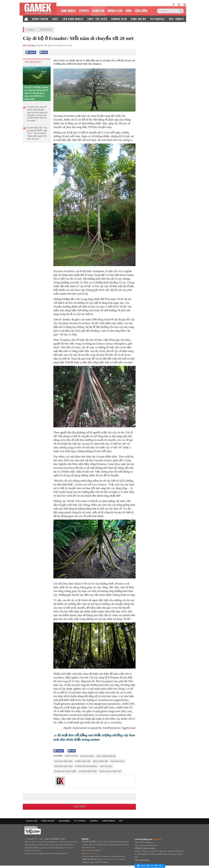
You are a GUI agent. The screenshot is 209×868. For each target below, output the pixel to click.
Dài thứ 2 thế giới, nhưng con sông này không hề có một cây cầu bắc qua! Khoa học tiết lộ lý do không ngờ (36, 93)
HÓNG (129, 10)
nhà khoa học (87, 756)
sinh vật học (106, 766)
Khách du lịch (117, 761)
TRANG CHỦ (32, 821)
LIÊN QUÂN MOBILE (73, 19)
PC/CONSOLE (158, 19)
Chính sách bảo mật (142, 860)
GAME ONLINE (139, 19)
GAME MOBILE (68, 10)
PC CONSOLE (80, 821)
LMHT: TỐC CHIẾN (97, 19)
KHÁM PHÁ (98, 10)
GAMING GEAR (119, 19)
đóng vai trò (71, 756)
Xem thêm (79, 807)
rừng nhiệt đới (100, 761)
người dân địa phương (86, 766)
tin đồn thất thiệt (88, 771)
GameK (30, 30)
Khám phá (46, 30)
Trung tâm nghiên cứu (110, 771)
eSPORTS (84, 10)
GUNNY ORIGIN (40, 19)
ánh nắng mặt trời (63, 766)
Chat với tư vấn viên (150, 866)
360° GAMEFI (176, 19)
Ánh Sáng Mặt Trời (63, 761)
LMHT (55, 19)
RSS (121, 821)
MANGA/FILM (115, 10)
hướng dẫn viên (83, 761)
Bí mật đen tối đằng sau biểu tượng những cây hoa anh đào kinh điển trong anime (94, 737)
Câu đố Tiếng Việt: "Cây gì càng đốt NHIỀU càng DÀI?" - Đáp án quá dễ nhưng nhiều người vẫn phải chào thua (37, 133)
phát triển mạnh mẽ (106, 756)
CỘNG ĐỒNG (141, 10)
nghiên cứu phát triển (65, 771)
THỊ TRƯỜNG (64, 821)
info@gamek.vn (93, 853)
